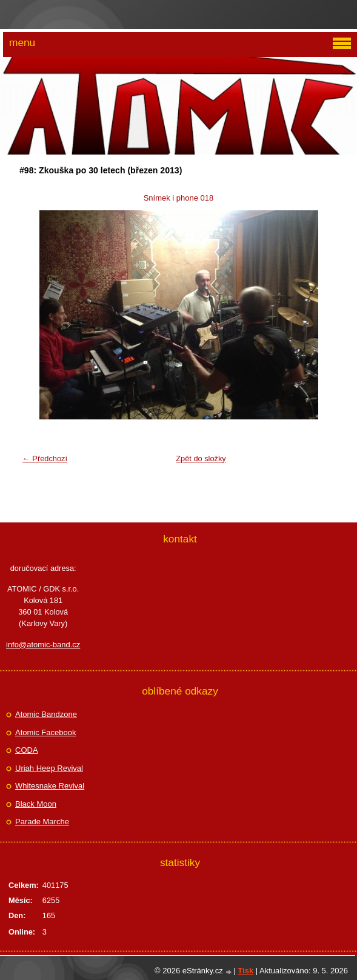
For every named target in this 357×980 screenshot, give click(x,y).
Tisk (245, 971)
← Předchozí (45, 458)
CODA (27, 750)
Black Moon (36, 804)
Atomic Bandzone (46, 714)
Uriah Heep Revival (49, 768)
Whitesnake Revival (50, 786)
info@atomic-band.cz (43, 645)
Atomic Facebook (45, 732)
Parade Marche (42, 822)
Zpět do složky (201, 458)
